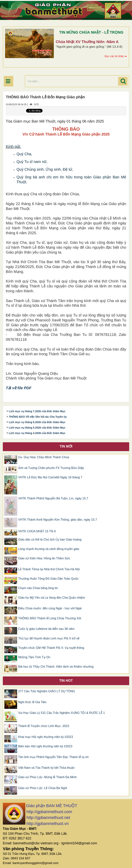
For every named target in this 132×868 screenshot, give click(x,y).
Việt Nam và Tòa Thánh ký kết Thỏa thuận (46, 768)
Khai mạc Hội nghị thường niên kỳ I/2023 (46, 737)
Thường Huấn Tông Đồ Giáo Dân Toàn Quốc (48, 579)
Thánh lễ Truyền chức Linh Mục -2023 (44, 726)
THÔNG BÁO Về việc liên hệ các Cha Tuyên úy (38, 417)
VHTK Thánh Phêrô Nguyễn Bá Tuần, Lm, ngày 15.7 (53, 498)
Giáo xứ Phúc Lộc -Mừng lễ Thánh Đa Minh (47, 777)
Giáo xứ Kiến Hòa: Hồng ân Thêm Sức (44, 558)
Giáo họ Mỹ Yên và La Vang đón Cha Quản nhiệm (52, 598)
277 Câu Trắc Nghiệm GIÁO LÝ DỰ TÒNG (47, 691)
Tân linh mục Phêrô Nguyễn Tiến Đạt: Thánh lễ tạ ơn (53, 757)
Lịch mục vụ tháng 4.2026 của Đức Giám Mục (37, 433)
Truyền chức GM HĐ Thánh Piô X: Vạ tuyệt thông (51, 648)
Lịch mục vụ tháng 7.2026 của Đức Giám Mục (37, 411)
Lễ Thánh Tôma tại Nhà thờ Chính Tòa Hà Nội (49, 569)
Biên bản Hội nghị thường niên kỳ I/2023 (45, 746)
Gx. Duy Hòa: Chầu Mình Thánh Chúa (44, 457)
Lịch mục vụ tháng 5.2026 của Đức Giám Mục (37, 428)
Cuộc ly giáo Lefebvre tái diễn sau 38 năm (46, 629)
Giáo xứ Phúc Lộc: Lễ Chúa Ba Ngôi (43, 788)
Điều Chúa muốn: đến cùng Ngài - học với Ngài (50, 608)
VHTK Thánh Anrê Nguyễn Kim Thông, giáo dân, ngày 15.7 (58, 520)
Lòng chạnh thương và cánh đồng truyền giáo (49, 549)
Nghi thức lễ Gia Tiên (32, 702)
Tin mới (66, 446)
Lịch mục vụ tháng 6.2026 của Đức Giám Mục (37, 422)
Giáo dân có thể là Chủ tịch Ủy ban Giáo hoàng (50, 540)
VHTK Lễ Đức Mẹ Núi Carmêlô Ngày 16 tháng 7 (50, 477)
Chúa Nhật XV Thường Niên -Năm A (87, 42)
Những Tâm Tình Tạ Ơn (34, 657)
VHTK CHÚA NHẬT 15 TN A (37, 531)
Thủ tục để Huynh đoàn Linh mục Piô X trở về (49, 638)
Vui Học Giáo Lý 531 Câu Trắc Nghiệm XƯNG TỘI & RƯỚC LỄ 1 (61, 713)
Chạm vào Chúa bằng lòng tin (38, 588)
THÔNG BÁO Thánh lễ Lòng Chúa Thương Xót (50, 618)
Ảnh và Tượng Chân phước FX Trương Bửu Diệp (51, 468)
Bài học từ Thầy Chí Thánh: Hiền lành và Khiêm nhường (56, 667)
